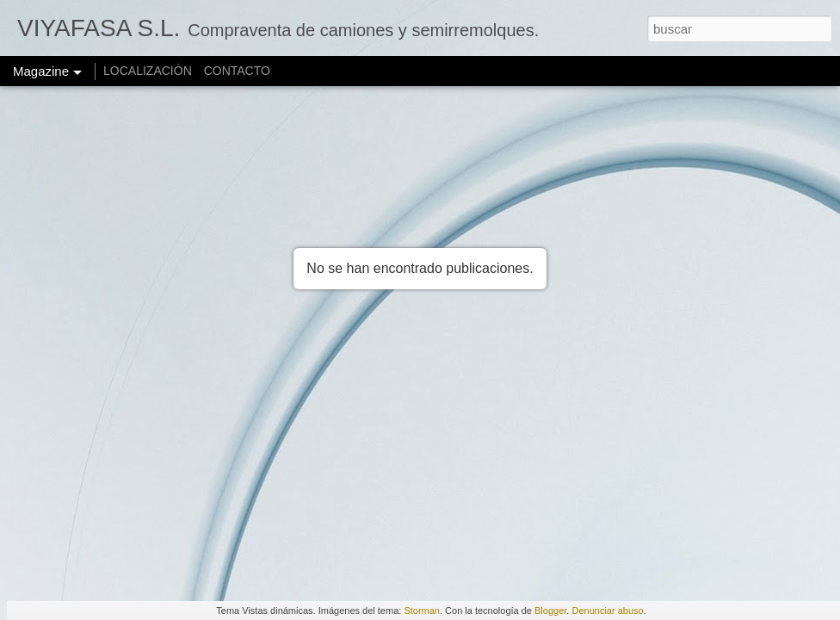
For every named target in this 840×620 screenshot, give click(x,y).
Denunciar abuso (607, 611)
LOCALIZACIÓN (148, 71)
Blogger (550, 611)
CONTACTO (237, 71)
